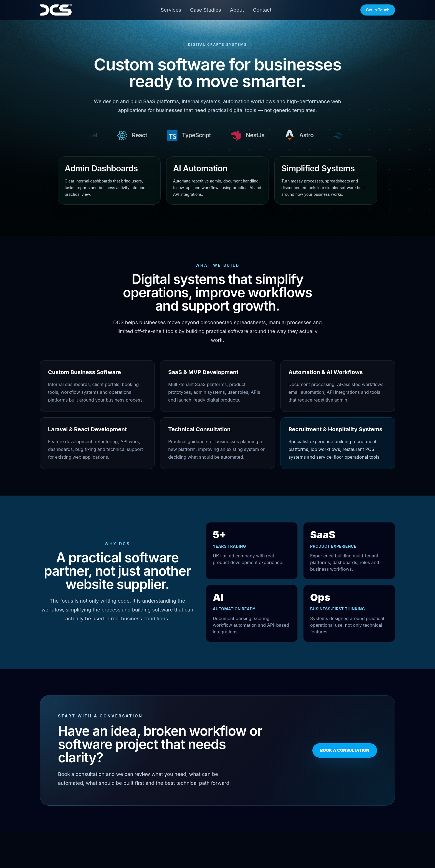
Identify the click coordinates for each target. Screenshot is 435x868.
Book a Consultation (345, 750)
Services (171, 10)
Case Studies (206, 10)
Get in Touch (378, 10)
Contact (262, 10)
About (237, 10)
